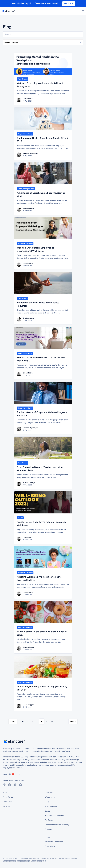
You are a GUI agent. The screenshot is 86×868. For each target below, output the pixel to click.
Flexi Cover (7, 802)
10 (52, 721)
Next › (73, 721)
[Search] (43, 34)
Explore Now (69, 3)
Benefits (6, 806)
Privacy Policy (51, 846)
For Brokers (50, 820)
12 (63, 721)
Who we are (50, 797)
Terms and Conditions (54, 842)
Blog (47, 802)
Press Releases (51, 806)
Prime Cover (8, 797)
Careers (48, 811)
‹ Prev (13, 721)
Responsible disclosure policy (57, 825)
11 (57, 721)
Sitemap (48, 829)
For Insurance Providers (55, 816)
